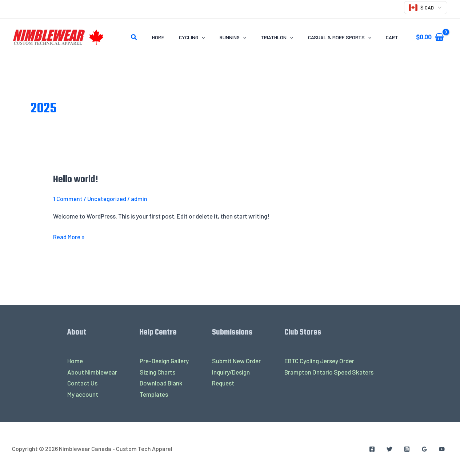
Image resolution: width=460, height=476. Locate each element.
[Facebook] (372, 449)
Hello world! (76, 179)
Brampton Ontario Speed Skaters (329, 372)
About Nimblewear (92, 372)
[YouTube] (442, 449)
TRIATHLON (277, 37)
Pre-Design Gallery (164, 361)
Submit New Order (236, 361)
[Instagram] (407, 449)
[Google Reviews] (424, 449)
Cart (392, 37)
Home (158, 37)
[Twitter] (389, 449)
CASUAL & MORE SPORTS (340, 37)
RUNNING (233, 37)
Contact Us (82, 383)
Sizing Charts (157, 372)
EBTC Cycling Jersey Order (319, 361)
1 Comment (68, 199)
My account (83, 394)
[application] (201, 37)
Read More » (69, 235)
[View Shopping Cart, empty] (430, 37)
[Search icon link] (134, 37)
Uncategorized (108, 199)
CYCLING (192, 37)
